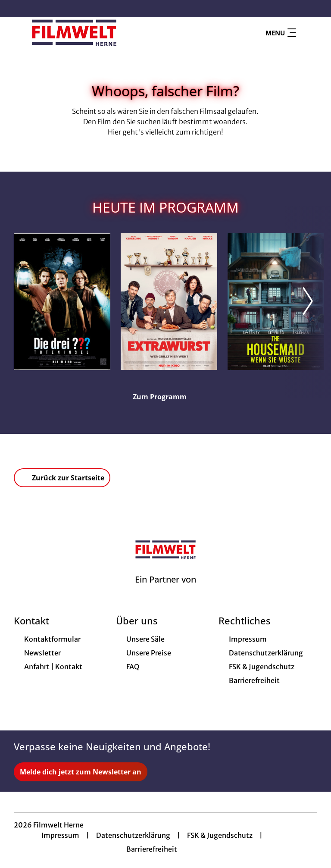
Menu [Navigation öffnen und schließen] (281, 33)
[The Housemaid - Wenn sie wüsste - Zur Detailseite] (276, 302)
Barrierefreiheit (152, 849)
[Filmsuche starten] (309, 33)
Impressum (60, 835)
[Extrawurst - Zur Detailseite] (169, 302)
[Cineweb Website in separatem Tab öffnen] (165, 590)
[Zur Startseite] (74, 33)
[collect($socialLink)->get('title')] (16, 9)
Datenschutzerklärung (133, 835)
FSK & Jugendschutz (220, 835)
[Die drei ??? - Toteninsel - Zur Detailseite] (62, 302)
